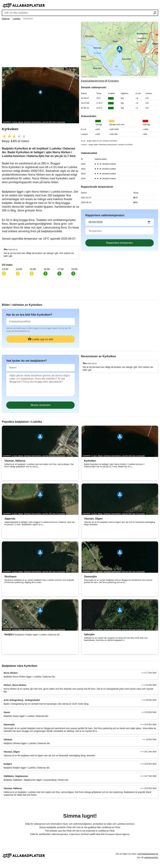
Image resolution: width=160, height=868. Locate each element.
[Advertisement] (40, 44)
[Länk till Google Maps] (120, 52)
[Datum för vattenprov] (120, 222)
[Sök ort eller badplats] (155, 13)
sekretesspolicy (151, 857)
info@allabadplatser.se (148, 854)
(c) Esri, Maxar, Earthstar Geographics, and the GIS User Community (39, 122)
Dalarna (6, 19)
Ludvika (16, 19)
